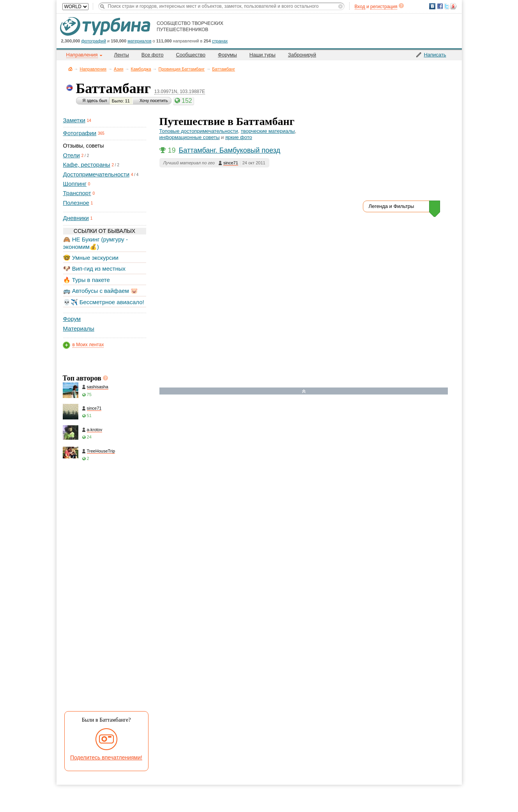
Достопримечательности (96, 174)
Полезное (76, 203)
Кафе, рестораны (87, 165)
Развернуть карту (304, 391)
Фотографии (80, 133)
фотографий (94, 41)
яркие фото (239, 137)
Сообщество (191, 55)
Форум (72, 319)
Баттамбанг (224, 69)
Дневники (76, 218)
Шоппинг (75, 184)
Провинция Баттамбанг (182, 69)
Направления (93, 69)
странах (220, 41)
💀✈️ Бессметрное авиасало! (104, 302)
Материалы (79, 328)
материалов (139, 41)
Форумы (227, 55)
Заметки (74, 120)
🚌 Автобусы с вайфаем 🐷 (101, 291)
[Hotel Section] (309, 476)
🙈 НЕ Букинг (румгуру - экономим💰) (96, 243)
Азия (118, 69)
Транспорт (77, 193)
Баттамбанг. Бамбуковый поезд (230, 150)
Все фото (153, 55)
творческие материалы (268, 131)
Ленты (122, 55)
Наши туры (263, 55)
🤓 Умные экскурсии (91, 258)
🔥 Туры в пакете (87, 280)
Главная (70, 69)
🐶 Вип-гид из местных (94, 269)
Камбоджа (141, 69)
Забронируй (302, 55)
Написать (435, 55)
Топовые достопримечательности (199, 131)
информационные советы (190, 137)
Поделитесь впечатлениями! (106, 757)
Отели (72, 155)
